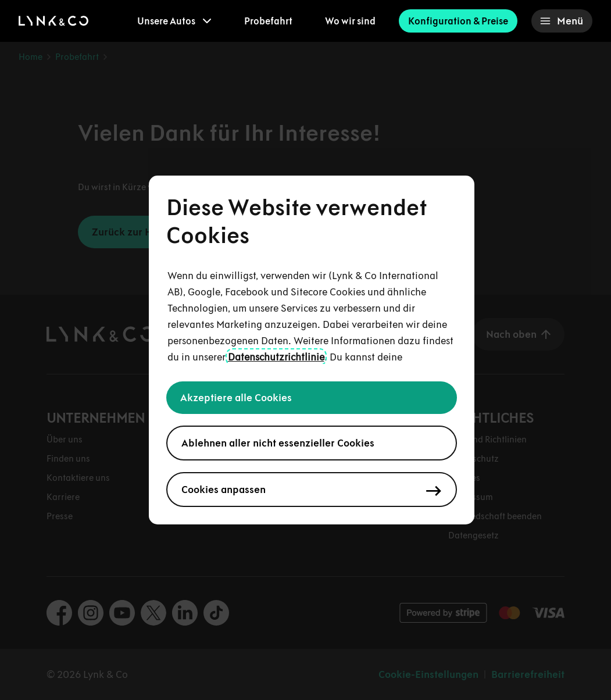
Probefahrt (268, 21)
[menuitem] (174, 21)
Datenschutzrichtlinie (276, 357)
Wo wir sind (350, 21)
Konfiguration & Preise (458, 21)
